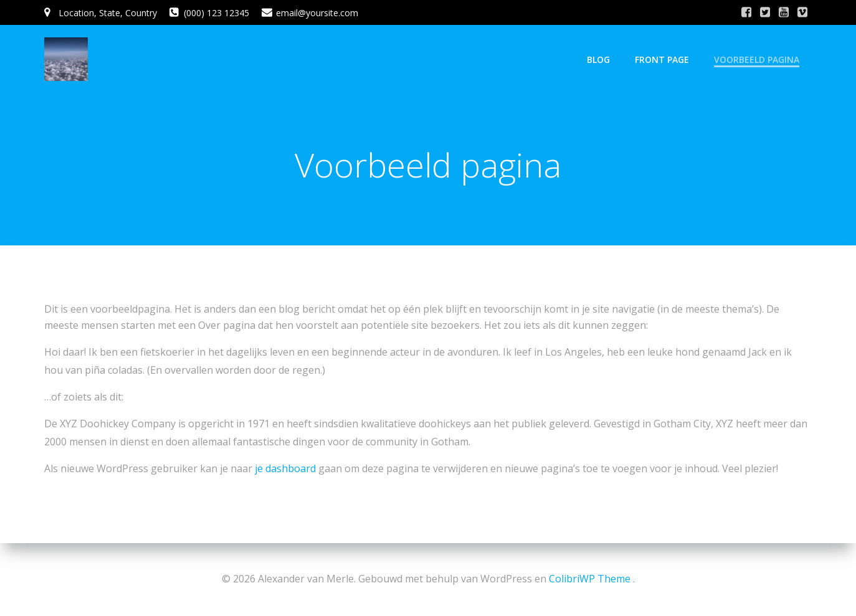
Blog (598, 59)
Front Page (662, 59)
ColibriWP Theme (590, 579)
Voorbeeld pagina (757, 59)
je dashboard (285, 468)
